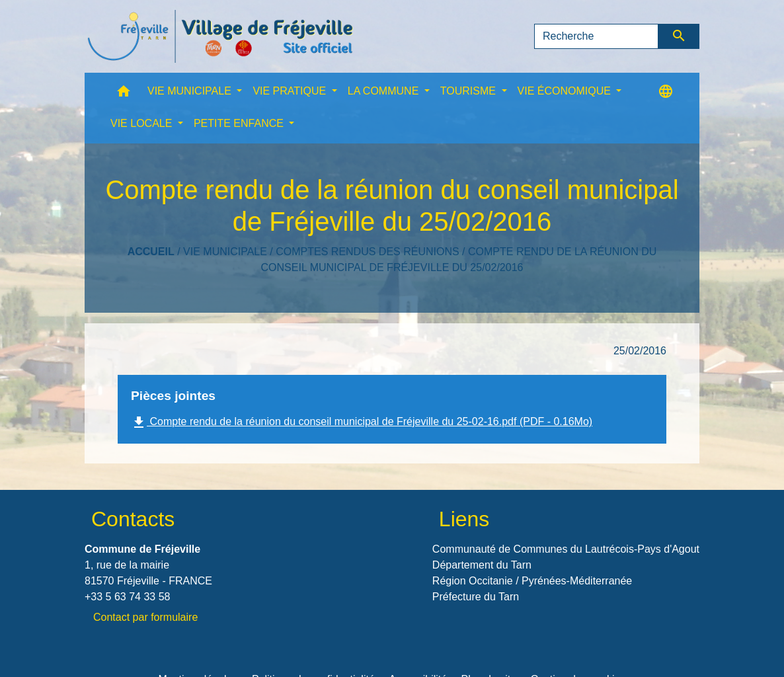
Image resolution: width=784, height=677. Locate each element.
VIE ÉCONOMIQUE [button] (566, 91)
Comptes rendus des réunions (367, 252)
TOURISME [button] (470, 91)
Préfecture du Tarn (476, 597)
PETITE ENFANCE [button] (240, 123)
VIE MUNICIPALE (225, 252)
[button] (124, 94)
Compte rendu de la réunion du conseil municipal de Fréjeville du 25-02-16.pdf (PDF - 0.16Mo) (362, 422)
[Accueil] (220, 36)
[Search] (596, 36)
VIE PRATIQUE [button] (291, 91)
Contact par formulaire (145, 617)
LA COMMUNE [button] (385, 91)
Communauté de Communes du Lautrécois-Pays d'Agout (566, 549)
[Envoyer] (679, 36)
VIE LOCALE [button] (143, 123)
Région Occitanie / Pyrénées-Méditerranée (532, 581)
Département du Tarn (482, 565)
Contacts (133, 519)
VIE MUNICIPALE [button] (191, 91)
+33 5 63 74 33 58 (127, 597)
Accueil (151, 252)
